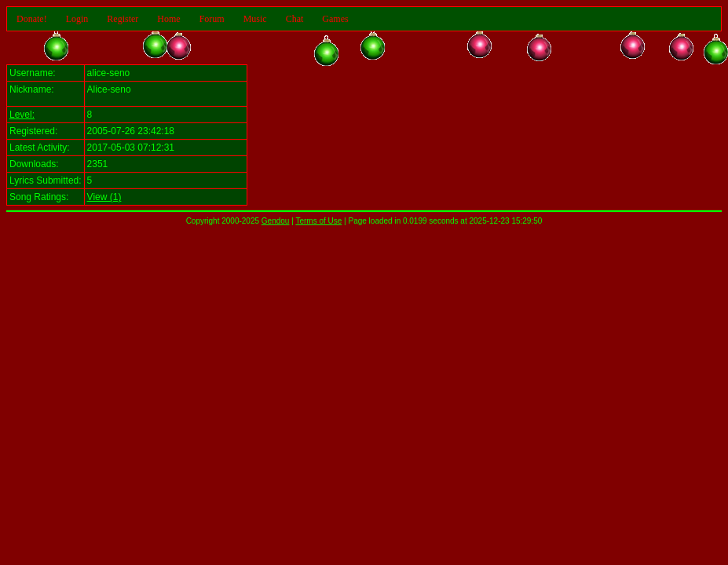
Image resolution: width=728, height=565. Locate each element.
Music (255, 19)
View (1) (104, 197)
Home (168, 19)
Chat (295, 19)
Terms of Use (318, 221)
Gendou (276, 221)
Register (123, 19)
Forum (212, 19)
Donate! (32, 19)
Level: (22, 115)
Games (335, 19)
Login (77, 19)
